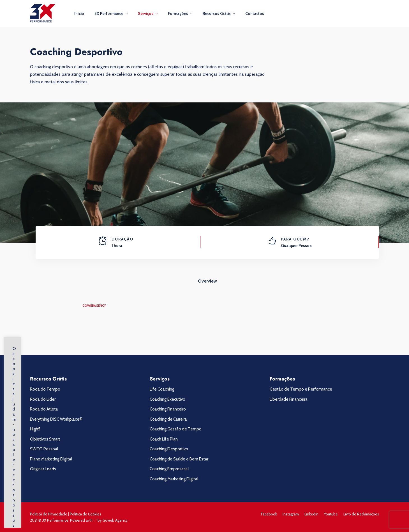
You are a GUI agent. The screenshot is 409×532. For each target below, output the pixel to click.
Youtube (331, 514)
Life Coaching (162, 389)
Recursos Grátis (217, 13)
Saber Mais (24, 513)
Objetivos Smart (45, 439)
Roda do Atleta (44, 409)
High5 (35, 429)
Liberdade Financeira (289, 399)
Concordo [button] (49, 513)
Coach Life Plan (164, 439)
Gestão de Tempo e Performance (301, 389)
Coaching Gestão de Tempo (176, 429)
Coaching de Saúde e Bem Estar (179, 459)
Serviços (146, 13)
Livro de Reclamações (361, 514)
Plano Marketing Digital (51, 459)
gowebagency (94, 306)
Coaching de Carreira (168, 419)
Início (79, 13)
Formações (178, 13)
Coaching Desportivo (169, 449)
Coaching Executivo (167, 399)
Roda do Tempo (45, 389)
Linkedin (311, 514)
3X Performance (109, 13)
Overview (207, 281)
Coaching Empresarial (169, 469)
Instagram (291, 514)
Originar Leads (43, 469)
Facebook (269, 514)
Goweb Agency (115, 520)
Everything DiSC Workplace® (56, 419)
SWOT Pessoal (44, 449)
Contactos (255, 13)
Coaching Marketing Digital (174, 479)
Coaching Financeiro (168, 409)
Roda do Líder (43, 399)
